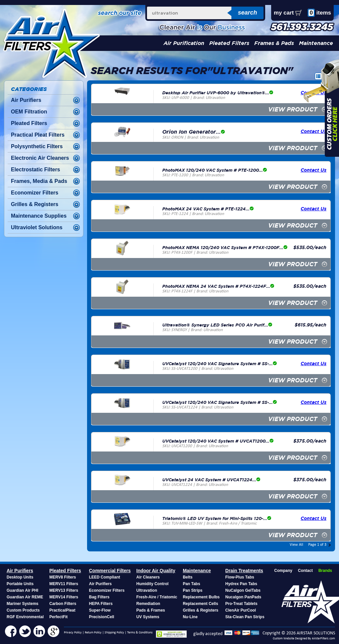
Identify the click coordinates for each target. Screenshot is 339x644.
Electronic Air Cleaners (40, 158)
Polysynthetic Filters (37, 146)
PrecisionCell (102, 617)
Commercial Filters (110, 571)
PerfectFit (58, 617)
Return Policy (93, 633)
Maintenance (316, 43)
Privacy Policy (73, 633)
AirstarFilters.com (323, 639)
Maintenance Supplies (39, 216)
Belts (188, 577)
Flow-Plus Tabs (240, 577)
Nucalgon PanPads (243, 597)
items (319, 13)
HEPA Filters (101, 604)
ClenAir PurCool (241, 610)
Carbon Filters (63, 604)
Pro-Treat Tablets (242, 604)
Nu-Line (190, 617)
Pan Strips (193, 590)
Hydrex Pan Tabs (241, 584)
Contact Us (314, 170)
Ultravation (147, 590)
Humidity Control (152, 584)
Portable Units (20, 584)
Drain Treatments (244, 571)
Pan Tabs (191, 584)
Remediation (148, 604)
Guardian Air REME (25, 597)
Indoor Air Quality (156, 571)
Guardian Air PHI (23, 590)
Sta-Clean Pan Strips (245, 617)
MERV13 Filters (64, 590)
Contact (305, 571)
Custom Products (23, 610)
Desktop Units (20, 577)
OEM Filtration (29, 112)
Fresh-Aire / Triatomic (157, 597)
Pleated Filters (229, 43)
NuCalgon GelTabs (243, 590)
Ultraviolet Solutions (37, 227)
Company (283, 571)
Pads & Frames (151, 610)
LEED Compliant (105, 577)
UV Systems (148, 617)
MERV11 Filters (64, 584)
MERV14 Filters (64, 597)
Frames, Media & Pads (39, 181)
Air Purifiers (26, 100)
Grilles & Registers (35, 204)
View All (296, 545)
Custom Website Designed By (292, 639)
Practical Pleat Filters (38, 135)
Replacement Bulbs (201, 597)
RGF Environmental (25, 617)
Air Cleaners (148, 577)
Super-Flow (100, 610)
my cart (284, 13)
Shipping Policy (114, 633)
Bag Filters (99, 597)
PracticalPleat (62, 610)
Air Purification (184, 43)
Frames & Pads (274, 43)
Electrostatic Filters (36, 170)
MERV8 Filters (63, 577)
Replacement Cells (200, 604)
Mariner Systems (23, 604)
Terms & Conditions (140, 633)
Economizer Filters (35, 193)
